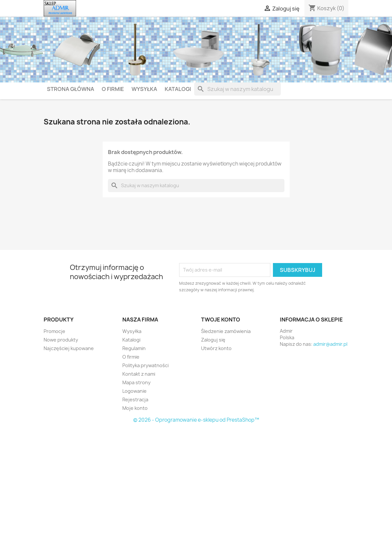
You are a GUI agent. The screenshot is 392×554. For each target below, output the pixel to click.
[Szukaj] (237, 89)
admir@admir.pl (330, 344)
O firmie (113, 89)
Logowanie (134, 391)
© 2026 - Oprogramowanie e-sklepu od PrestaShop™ (196, 420)
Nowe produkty (61, 340)
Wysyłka (144, 89)
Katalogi (178, 89)
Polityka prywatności (145, 365)
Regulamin (134, 348)
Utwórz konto (216, 348)
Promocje (54, 331)
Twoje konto (221, 320)
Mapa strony (136, 382)
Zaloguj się (213, 340)
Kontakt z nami (139, 374)
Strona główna (71, 89)
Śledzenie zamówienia (226, 331)
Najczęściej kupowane (69, 348)
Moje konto (135, 408)
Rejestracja (135, 399)
